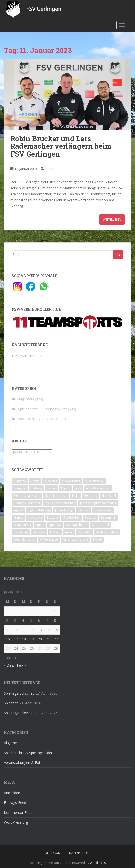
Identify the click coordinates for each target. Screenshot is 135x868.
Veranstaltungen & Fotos (38, 419)
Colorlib (65, 863)
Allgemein (26, 399)
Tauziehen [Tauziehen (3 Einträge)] (21, 532)
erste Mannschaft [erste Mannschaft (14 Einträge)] (98, 488)
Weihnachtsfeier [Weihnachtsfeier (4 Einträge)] (107, 532)
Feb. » (22, 665)
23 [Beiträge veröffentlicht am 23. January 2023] (8, 648)
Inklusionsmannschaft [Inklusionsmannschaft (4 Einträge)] (60, 503)
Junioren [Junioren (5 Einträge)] (83, 510)
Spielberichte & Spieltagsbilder (42, 409)
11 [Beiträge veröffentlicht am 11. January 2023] (24, 630)
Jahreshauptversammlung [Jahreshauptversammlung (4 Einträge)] (98, 503)
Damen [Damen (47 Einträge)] (52, 488)
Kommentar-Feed (18, 812)
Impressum (53, 853)
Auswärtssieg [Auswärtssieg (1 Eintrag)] (71, 481)
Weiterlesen (112, 219)
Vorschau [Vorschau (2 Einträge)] (85, 532)
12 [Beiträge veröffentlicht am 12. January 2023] (32, 630)
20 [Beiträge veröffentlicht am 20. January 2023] (40, 639)
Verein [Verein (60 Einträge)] (69, 532)
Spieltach (11, 703)
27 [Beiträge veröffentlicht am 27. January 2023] (40, 648)
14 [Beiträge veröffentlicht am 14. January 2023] (48, 630)
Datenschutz (80, 853)
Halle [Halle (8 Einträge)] (76, 496)
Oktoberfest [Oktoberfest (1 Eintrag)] (72, 518)
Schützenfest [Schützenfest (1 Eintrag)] (22, 525)
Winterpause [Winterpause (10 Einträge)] (49, 539)
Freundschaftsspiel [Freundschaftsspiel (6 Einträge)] (27, 496)
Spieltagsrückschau (19, 693)
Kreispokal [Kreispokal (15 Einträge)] (35, 518)
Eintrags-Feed (15, 803)
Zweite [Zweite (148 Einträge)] (97, 539)
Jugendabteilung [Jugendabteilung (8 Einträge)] (39, 510)
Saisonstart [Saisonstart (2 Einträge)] (109, 518)
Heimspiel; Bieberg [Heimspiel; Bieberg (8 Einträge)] (27, 503)
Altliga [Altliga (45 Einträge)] (35, 481)
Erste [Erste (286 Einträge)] (78, 488)
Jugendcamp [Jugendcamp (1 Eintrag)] (64, 510)
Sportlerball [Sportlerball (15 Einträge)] (100, 525)
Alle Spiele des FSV (27, 356)
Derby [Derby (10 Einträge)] (66, 488)
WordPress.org (16, 822)
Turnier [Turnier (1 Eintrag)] (55, 532)
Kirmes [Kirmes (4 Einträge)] (18, 518)
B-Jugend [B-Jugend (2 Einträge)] (20, 488)
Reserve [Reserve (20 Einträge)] (90, 518)
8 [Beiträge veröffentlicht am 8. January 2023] (55, 620)
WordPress (98, 863)
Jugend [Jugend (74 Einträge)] (18, 510)
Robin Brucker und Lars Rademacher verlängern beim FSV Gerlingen (61, 146)
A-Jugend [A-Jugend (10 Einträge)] (20, 481)
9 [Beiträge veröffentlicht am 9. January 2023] (7, 630)
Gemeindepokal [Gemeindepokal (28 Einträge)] (56, 496)
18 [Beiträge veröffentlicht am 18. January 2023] (24, 639)
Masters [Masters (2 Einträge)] (53, 518)
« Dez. (9, 665)
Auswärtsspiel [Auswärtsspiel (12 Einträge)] (95, 481)
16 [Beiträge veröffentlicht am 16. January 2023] (8, 639)
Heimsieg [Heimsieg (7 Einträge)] (90, 496)
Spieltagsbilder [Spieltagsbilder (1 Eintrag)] (77, 525)
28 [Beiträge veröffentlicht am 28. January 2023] (48, 648)
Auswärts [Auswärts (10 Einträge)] (50, 481)
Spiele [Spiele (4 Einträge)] (40, 525)
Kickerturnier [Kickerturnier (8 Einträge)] (103, 510)
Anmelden (12, 793)
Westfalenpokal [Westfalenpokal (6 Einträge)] (24, 539)
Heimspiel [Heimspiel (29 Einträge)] (109, 496)
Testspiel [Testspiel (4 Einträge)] (39, 532)
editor (49, 169)
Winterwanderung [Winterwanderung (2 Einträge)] (75, 539)
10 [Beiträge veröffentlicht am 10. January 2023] (16, 630)
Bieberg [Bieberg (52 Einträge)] (36, 488)
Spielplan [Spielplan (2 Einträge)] (55, 525)
